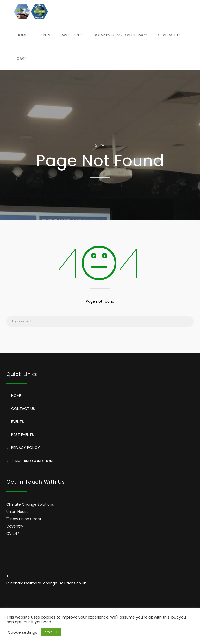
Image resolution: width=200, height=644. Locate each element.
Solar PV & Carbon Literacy (121, 35)
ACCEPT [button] (51, 632)
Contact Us (170, 35)
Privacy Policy (26, 448)
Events (44, 35)
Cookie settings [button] (23, 632)
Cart (21, 58)
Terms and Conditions (33, 461)
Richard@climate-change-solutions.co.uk (48, 583)
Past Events (72, 35)
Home (22, 35)
